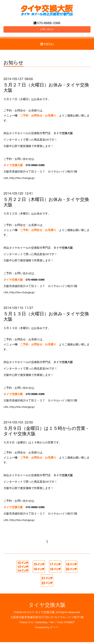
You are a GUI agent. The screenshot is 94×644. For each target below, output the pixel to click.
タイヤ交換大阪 (47, 607)
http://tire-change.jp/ (22, 180)
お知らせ (13, 65)
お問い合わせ (47, 31)
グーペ (54, 629)
